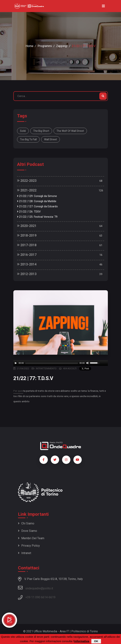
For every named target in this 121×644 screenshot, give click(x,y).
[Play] (16, 363)
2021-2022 (27, 190)
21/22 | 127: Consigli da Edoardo (37, 206)
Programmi (45, 46)
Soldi (23, 131)
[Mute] (88, 363)
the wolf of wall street (70, 131)
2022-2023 (27, 181)
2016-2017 (27, 255)
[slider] (52, 363)
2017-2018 (27, 245)
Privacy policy (29, 546)
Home (29, 46)
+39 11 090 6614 (37, 597)
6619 (52, 597)
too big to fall (28, 139)
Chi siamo (26, 523)
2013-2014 (27, 264)
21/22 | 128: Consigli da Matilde (37, 201)
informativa (82, 641)
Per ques (18, 391)
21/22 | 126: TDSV (29, 212)
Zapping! (62, 46)
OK (96, 641)
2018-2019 (27, 235)
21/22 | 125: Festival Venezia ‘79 (37, 217)
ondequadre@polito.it (35, 588)
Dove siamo (28, 531)
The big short (41, 131)
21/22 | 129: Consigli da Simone (37, 196)
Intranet (25, 553)
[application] (61, 363)
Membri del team (31, 538)
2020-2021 (27, 226)
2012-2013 (27, 274)
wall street (50, 139)
